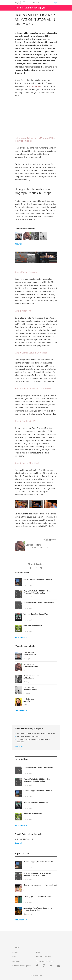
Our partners (17, 961)
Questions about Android (33, 626)
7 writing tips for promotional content (37, 897)
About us (16, 948)
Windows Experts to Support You (36, 614)
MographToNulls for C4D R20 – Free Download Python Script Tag (37, 592)
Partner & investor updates (22, 966)
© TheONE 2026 (36, 976)
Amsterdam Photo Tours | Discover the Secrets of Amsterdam (38, 909)
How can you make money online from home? (40, 885)
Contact (15, 952)
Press (14, 957)
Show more (20, 637)
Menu (35, 3)
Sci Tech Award (35, 86)
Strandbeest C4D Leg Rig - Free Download (39, 603)
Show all (19, 244)
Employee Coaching (43, 957)
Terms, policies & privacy (45, 961)
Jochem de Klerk (33, 545)
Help (38, 952)
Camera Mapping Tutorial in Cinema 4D (38, 579)
